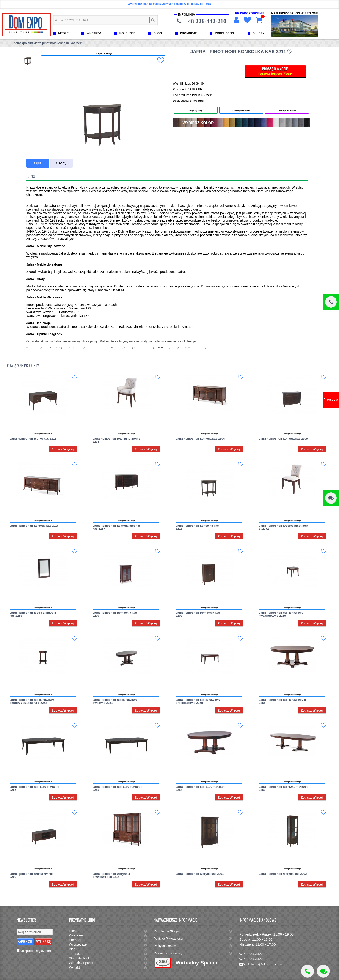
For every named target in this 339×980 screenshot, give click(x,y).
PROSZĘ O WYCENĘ (275, 71)
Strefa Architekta (81, 958)
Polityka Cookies (165, 946)
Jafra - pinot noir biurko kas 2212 (33, 439)
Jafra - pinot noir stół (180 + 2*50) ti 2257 (117, 788)
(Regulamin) (43, 951)
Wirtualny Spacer (81, 963)
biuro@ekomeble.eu (266, 964)
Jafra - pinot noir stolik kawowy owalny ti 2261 (115, 701)
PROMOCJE (188, 33)
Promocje (76, 940)
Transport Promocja (43, 433)
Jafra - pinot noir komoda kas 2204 (200, 439)
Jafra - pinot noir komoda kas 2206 (283, 439)
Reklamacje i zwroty (168, 953)
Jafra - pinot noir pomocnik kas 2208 (198, 614)
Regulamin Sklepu (167, 931)
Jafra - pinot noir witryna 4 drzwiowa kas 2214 (111, 875)
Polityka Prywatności (168, 939)
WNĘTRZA (94, 33)
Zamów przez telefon (287, 110)
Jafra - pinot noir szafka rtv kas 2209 (32, 875)
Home (73, 931)
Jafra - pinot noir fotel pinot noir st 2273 (117, 440)
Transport (76, 954)
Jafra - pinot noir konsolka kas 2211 (197, 527)
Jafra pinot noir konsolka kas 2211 (58, 43)
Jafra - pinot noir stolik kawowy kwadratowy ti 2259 (281, 614)
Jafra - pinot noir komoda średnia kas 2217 (116, 527)
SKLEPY (258, 33)
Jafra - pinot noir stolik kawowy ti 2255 (282, 701)
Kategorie (76, 935)
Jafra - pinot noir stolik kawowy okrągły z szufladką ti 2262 (32, 701)
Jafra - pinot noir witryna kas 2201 (200, 874)
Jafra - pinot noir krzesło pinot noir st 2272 (283, 527)
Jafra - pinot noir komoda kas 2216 (34, 526)
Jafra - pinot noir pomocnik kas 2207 (115, 614)
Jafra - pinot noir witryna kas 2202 (283, 874)
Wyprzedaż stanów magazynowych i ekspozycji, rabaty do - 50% (169, 4)
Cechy (61, 163)
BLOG (158, 33)
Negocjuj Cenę (196, 110)
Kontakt (74, 967)
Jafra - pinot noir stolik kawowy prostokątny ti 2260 (198, 701)
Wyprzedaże (78, 944)
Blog (72, 949)
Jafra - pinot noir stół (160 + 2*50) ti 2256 (34, 788)
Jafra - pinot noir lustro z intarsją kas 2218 (33, 614)
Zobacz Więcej (63, 449)
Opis (38, 163)
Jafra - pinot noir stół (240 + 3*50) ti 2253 (284, 788)
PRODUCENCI (225, 33)
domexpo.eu (22, 43)
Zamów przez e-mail (241, 110)
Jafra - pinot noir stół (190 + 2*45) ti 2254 (201, 788)
